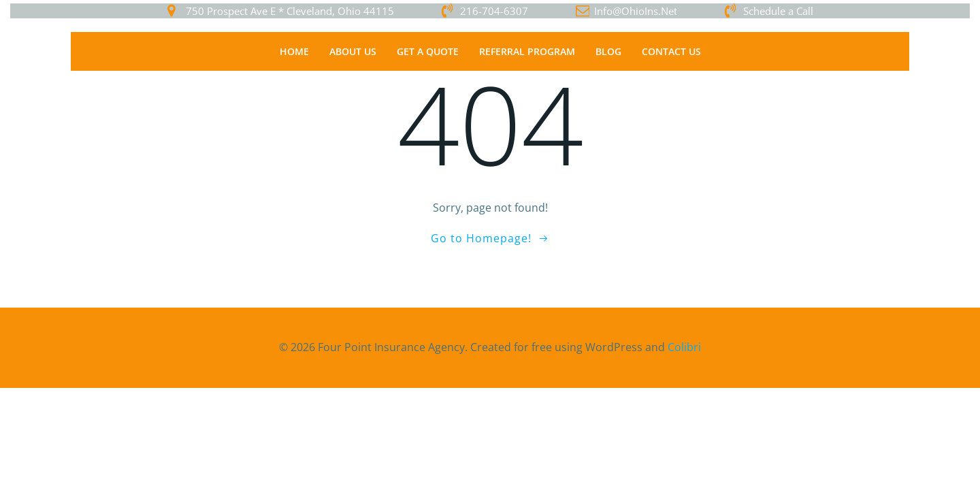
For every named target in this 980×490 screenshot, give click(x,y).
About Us (353, 51)
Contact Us (671, 51)
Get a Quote (428, 51)
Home (294, 51)
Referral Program (527, 51)
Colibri (684, 347)
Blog (608, 51)
